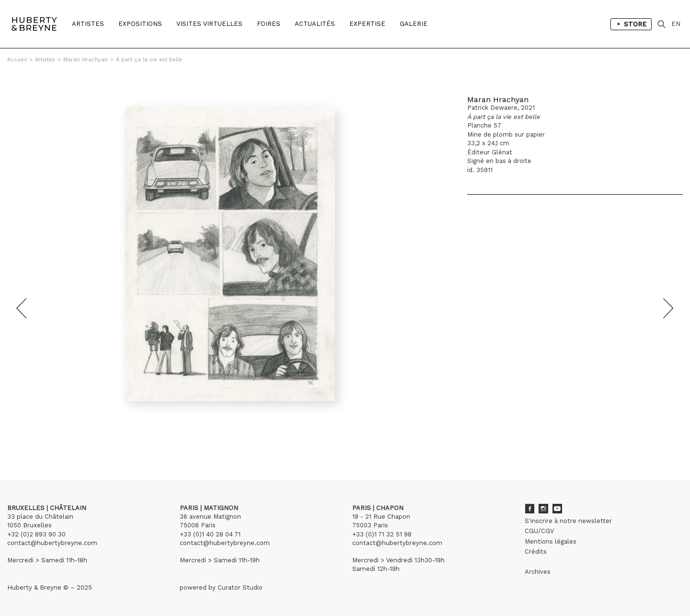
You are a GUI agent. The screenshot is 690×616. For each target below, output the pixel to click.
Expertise (367, 24)
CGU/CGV (539, 531)
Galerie (414, 24)
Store (631, 24)
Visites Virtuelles (209, 24)
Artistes (88, 24)
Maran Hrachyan (86, 60)
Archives (538, 572)
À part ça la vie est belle (149, 60)
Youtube (557, 509)
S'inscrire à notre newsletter (568, 521)
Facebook (529, 509)
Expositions (140, 24)
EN (676, 24)
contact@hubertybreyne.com (52, 543)
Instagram (543, 509)
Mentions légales (551, 541)
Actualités (315, 24)
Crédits (536, 552)
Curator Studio (240, 587)
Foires (269, 24)
